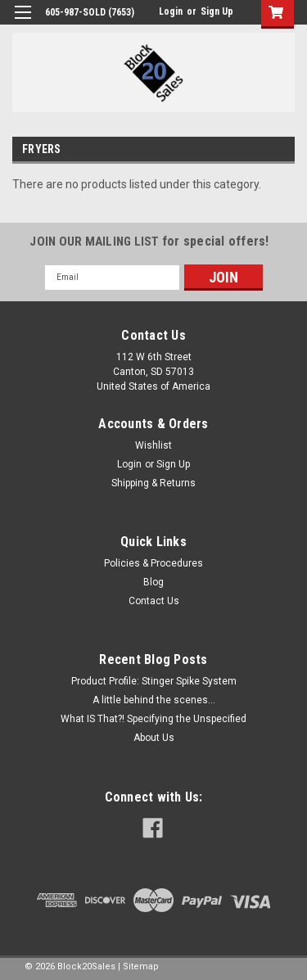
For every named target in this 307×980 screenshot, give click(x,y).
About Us (154, 738)
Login (171, 11)
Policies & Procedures (153, 563)
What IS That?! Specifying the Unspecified (153, 719)
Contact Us (154, 601)
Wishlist (153, 445)
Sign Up (217, 11)
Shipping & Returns (153, 483)
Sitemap (141, 966)
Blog (153, 582)
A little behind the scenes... (154, 700)
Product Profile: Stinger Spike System (154, 681)
